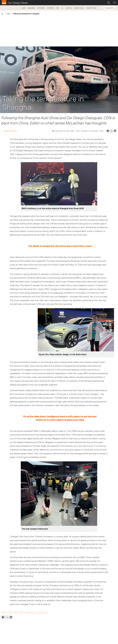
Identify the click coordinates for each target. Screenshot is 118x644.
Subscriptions (110, 8)
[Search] (109, 3)
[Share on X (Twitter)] (111, 131)
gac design (30, 612)
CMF (58, 8)
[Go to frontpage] (15, 2)
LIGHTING (69, 8)
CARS (24, 8)
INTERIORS (50, 8)
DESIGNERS (31, 8)
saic (4, 612)
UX (62, 8)
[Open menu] (114, 3)
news (22, 612)
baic (15, 612)
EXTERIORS (41, 8)
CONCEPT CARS (91, 8)
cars (10, 612)
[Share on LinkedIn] (115, 131)
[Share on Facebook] (108, 131)
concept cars (42, 612)
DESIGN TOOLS (79, 8)
